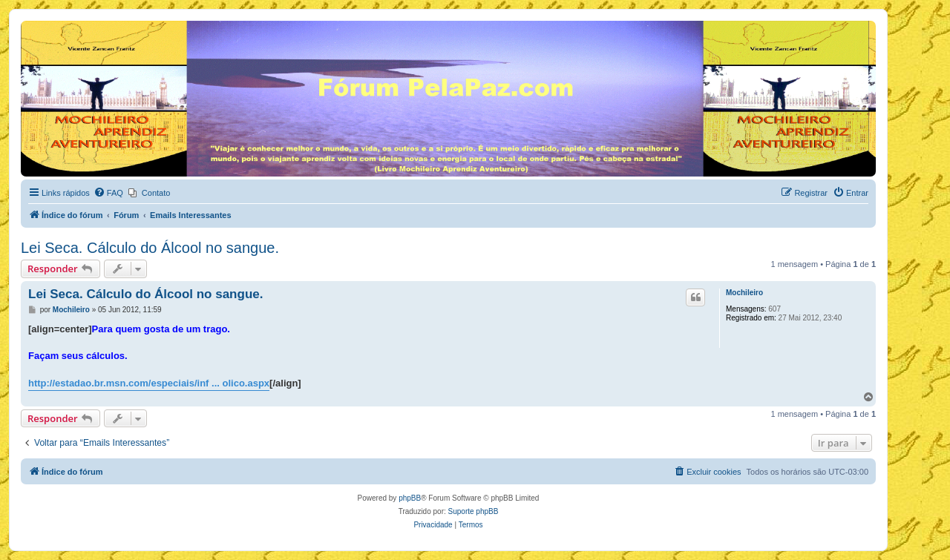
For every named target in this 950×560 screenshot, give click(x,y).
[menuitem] (108, 193)
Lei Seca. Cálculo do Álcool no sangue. (150, 248)
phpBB (410, 498)
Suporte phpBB (474, 511)
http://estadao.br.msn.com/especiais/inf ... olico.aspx (149, 383)
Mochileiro (744, 293)
